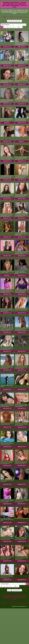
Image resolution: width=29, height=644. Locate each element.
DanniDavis (18, 278)
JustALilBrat (18, 563)
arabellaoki (3, 506)
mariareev (17, 68)
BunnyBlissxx (4, 335)
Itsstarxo (17, 182)
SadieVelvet (3, 353)
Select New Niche (17, 21)
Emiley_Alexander (19, 335)
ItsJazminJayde (4, 373)
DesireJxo (17, 296)
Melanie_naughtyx (19, 468)
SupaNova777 (18, 239)
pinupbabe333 (4, 49)
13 (10, 27)
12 (7, 27)
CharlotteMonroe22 (5, 68)
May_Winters (4, 87)
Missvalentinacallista (5, 468)
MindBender (3, 144)
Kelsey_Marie (4, 163)
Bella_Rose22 (4, 106)
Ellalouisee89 (18, 392)
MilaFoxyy (3, 296)
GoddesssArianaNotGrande (7, 525)
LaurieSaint (18, 106)
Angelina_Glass (4, 239)
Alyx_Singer (3, 487)
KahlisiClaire (18, 316)
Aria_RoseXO (18, 30)
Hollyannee (18, 163)
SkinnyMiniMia (18, 411)
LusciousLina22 (19, 487)
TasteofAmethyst (4, 544)
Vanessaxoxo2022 (5, 182)
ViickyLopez (3, 30)
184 (19, 27)
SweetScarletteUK (19, 259)
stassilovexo (18, 220)
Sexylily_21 (18, 125)
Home (9, 21)
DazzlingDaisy (4, 259)
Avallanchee (3, 125)
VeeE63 (2, 563)
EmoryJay (17, 202)
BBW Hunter (26, 17)
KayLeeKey (3, 316)
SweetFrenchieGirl (5, 220)
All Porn (21, 17)
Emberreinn (3, 202)
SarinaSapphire (4, 430)
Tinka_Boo (17, 49)
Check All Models (5, 25)
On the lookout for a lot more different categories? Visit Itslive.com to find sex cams (15, 597)
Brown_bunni (4, 278)
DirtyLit (17, 87)
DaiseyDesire (18, 144)
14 (13, 27)
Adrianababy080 (19, 373)
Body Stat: (7, 47)
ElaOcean (17, 353)
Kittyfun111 (3, 411)
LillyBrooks (3, 449)
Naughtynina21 (18, 544)
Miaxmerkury (18, 506)
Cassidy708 (18, 430)
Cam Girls (17, 17)
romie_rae (3, 392)
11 (5, 27)
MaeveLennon (18, 449)
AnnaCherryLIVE (19, 525)
